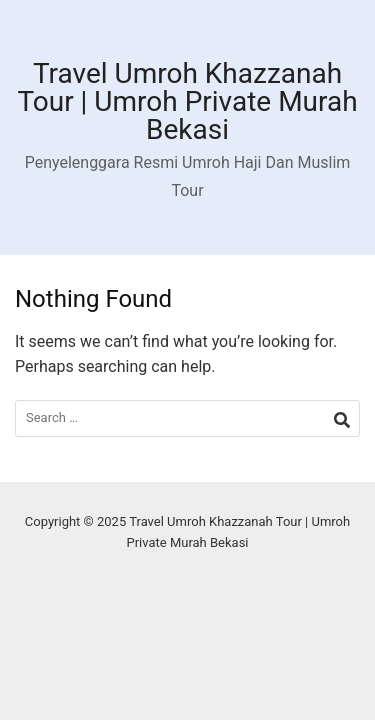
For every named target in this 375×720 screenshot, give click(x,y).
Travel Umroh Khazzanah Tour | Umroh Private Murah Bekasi (187, 101)
